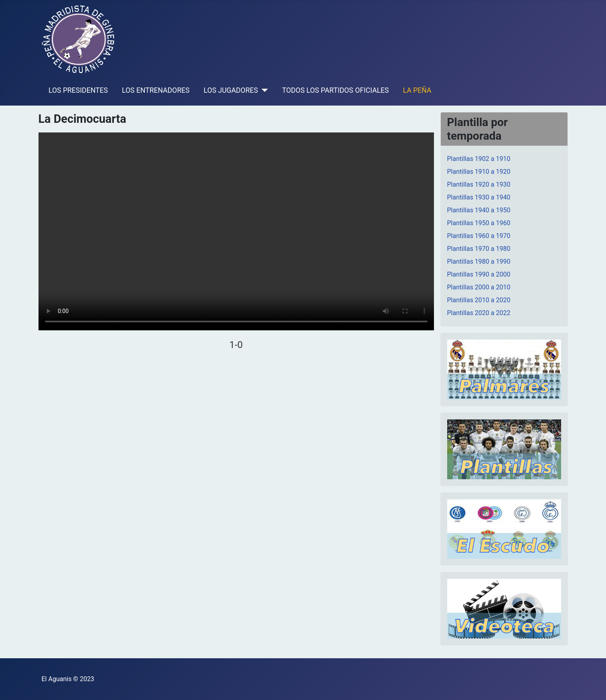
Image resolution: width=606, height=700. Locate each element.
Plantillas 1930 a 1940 (479, 197)
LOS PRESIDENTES (78, 90)
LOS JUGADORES (231, 90)
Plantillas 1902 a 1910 (479, 159)
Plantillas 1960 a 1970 (479, 236)
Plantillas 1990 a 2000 (479, 274)
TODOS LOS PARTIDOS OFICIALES (335, 90)
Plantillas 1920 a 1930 (479, 184)
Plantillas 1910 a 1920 (479, 172)
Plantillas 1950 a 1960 (479, 223)
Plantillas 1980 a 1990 (479, 261)
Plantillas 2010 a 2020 (479, 300)
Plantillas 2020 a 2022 (479, 313)
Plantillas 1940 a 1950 (479, 210)
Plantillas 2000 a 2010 (479, 287)
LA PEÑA (417, 90)
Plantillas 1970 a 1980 (479, 249)
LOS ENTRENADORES (156, 90)
